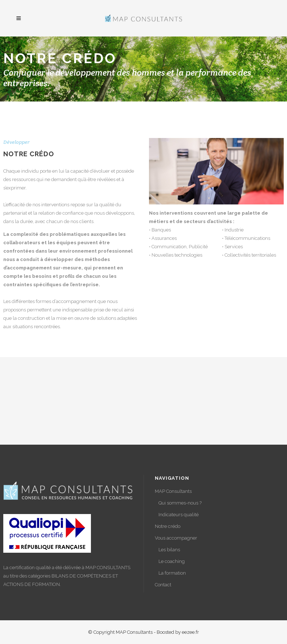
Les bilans (169, 550)
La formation (172, 573)
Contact (163, 585)
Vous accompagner (176, 538)
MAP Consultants (173, 491)
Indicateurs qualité (179, 515)
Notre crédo (168, 526)
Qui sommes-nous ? (180, 503)
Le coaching (172, 561)
